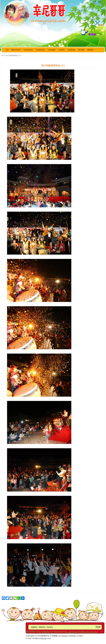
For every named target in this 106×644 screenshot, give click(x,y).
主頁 (7, 50)
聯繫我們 (90, 50)
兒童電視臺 (71, 50)
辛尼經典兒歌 (40, 50)
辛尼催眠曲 (52, 50)
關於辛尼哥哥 (16, 50)
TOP (98, 627)
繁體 (95, 2)
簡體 (99, 2)
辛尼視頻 (61, 50)
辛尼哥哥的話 (28, 50)
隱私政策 (42, 627)
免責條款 (34, 627)
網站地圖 (81, 50)
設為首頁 (50, 627)
